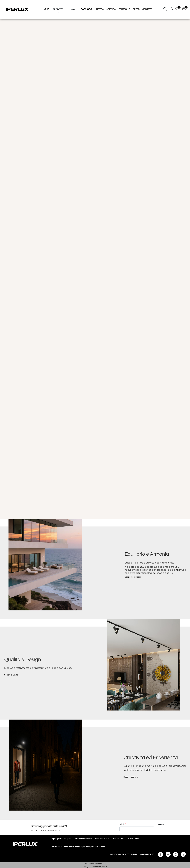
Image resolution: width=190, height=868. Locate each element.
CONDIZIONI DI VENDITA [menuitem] (147, 854)
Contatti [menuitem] (147, 9)
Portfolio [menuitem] (124, 9)
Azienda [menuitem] (111, 9)
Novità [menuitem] (100, 9)
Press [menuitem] (136, 9)
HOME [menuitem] (46, 9)
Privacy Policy (133, 839)
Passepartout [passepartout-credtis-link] (100, 864)
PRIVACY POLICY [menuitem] (133, 854)
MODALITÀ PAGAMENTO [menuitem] (118, 854)
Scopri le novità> (12, 675)
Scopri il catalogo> (133, 577)
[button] (161, 825)
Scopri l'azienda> (131, 777)
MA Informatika (100, 867)
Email (122, 824)
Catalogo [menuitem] (86, 9)
